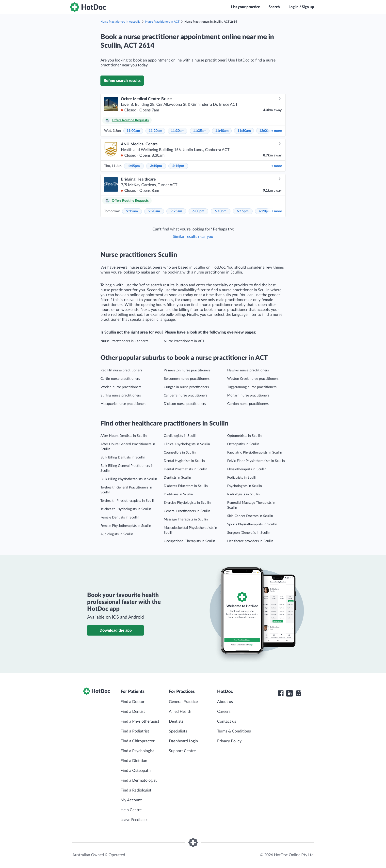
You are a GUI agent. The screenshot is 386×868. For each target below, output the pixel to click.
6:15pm (243, 211)
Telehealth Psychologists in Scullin (126, 509)
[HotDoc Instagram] (298, 693)
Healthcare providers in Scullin (250, 541)
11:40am (222, 131)
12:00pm (266, 131)
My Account (131, 800)
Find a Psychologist (137, 751)
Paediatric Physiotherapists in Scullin (255, 453)
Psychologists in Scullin (245, 486)
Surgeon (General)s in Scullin (249, 533)
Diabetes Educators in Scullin (186, 486)
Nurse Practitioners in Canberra (124, 341)
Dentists (176, 721)
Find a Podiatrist (135, 731)
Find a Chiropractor (138, 741)
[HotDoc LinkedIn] (289, 693)
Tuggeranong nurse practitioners (252, 387)
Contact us (227, 721)
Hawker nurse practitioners (248, 370)
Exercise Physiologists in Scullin (187, 503)
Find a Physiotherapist (140, 721)
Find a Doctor (133, 702)
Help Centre (131, 810)
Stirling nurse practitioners (121, 396)
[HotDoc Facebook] (281, 693)
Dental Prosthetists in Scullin (185, 469)
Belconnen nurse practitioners (187, 379)
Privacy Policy (229, 741)
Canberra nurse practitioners (185, 396)
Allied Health (180, 712)
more (277, 131)
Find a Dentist (133, 712)
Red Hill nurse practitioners (121, 370)
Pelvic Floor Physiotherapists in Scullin (256, 461)
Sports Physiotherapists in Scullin (252, 524)
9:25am (176, 211)
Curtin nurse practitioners (120, 379)
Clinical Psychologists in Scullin (187, 444)
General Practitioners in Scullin (187, 511)
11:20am (155, 131)
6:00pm (198, 211)
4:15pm (178, 166)
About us (225, 702)
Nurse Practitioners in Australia (120, 22)
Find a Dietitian (134, 761)
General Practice (183, 702)
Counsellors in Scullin (180, 453)
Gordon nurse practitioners (248, 404)
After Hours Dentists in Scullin (124, 436)
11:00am (133, 131)
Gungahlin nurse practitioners (186, 387)
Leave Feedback (134, 820)
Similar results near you (193, 237)
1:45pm (134, 166)
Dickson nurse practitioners (185, 404)
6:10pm (221, 211)
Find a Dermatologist (139, 780)
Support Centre (182, 751)
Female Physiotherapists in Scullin (126, 526)
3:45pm (156, 166)
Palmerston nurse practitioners (187, 370)
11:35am (200, 131)
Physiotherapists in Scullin (247, 469)
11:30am (178, 131)
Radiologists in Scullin (243, 494)
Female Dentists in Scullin (120, 518)
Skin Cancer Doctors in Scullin (250, 516)
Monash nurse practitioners (248, 396)
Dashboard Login (183, 741)
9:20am (154, 211)
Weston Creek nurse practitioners (253, 379)
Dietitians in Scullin (178, 494)
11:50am (244, 131)
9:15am (132, 211)
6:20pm (265, 211)
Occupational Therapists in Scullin (189, 541)
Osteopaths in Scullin (243, 444)
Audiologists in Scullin (117, 534)
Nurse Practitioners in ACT (162, 22)
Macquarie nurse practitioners (123, 404)
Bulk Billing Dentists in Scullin (123, 457)
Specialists (178, 731)
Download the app (116, 630)
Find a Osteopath (136, 771)
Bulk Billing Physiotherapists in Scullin (129, 479)
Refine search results (122, 81)
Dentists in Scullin (177, 478)
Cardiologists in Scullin (181, 436)
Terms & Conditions (234, 731)
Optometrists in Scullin (244, 436)
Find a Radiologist (136, 790)
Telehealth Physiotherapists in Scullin (128, 501)
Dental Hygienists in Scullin (184, 461)
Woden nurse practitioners (121, 387)
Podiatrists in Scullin (242, 478)
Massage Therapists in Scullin (186, 519)
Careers (224, 712)
